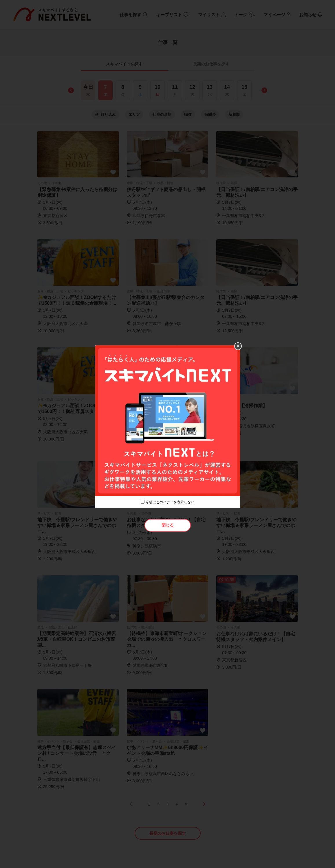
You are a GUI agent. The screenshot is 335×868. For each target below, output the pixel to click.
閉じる (168, 525)
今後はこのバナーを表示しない (170, 502)
